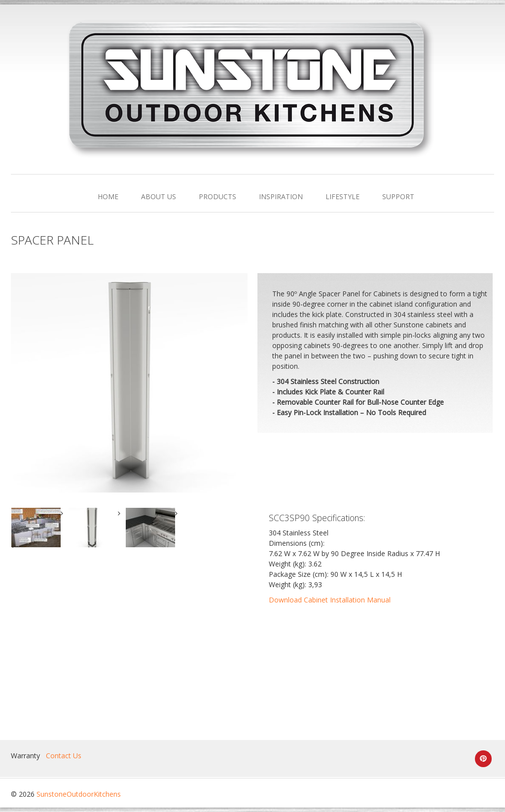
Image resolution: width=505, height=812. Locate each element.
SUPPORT (398, 196)
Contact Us (64, 756)
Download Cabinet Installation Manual (330, 600)
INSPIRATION (281, 196)
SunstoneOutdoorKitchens (79, 794)
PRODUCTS (217, 196)
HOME (108, 196)
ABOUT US (159, 196)
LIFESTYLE (343, 196)
